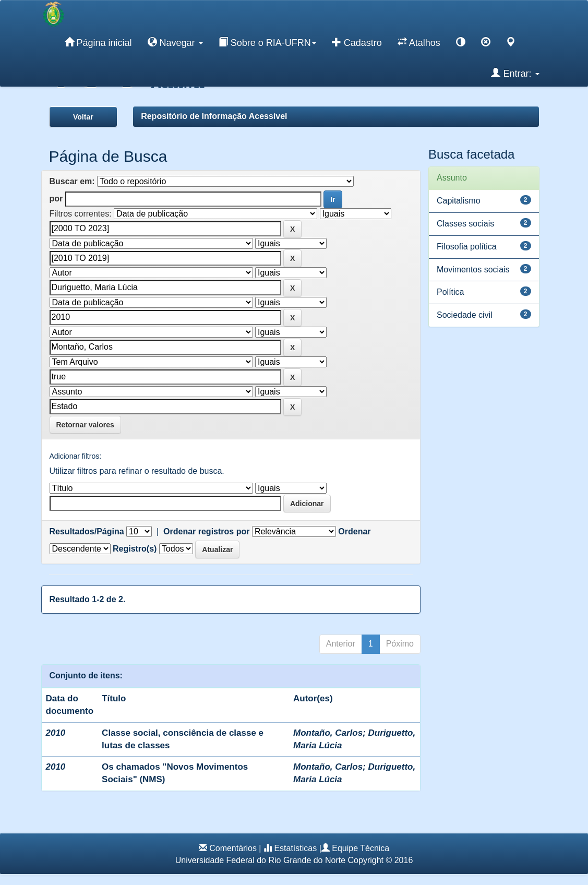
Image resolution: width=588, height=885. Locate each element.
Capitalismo (459, 201)
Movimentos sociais (473, 270)
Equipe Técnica (361, 848)
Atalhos (419, 42)
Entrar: (515, 73)
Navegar (175, 42)
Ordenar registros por (206, 531)
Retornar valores (85, 425)
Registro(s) (135, 549)
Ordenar (354, 531)
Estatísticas (295, 848)
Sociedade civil (465, 315)
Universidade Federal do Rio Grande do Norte (260, 860)
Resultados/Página (87, 531)
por (56, 199)
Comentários (233, 848)
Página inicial (98, 42)
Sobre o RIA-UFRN (267, 42)
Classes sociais (465, 224)
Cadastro (357, 42)
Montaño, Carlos (328, 733)
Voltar (83, 117)
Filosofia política (467, 247)
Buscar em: (72, 181)
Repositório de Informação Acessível (214, 116)
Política (450, 292)
